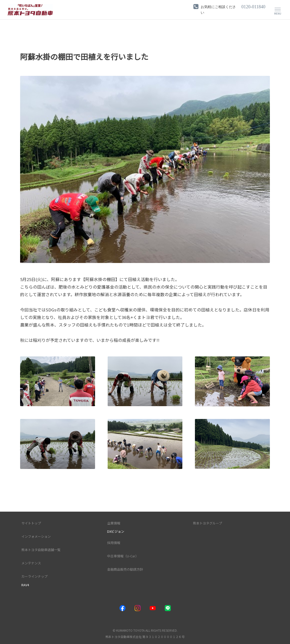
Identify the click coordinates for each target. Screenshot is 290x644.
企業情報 (114, 523)
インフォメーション (36, 536)
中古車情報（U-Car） (123, 556)
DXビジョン (116, 531)
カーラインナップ (34, 576)
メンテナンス (31, 563)
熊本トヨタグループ (208, 523)
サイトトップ (31, 523)
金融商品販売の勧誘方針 (125, 569)
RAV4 (25, 585)
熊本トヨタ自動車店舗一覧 (41, 550)
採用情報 (114, 543)
